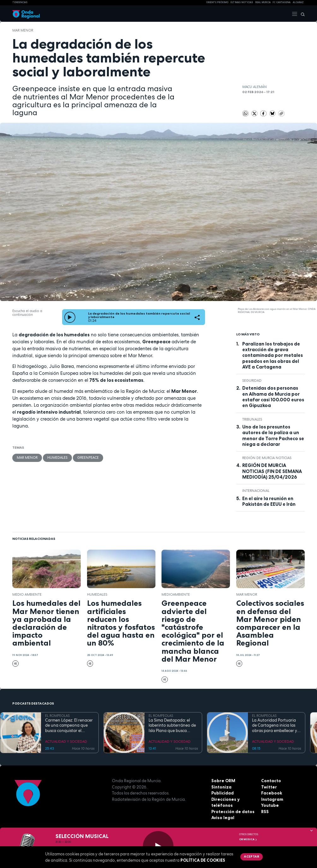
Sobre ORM (223, 781)
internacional (256, 491)
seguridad (252, 381)
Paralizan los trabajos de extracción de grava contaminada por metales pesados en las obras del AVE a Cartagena (273, 355)
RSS (265, 812)
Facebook (272, 793)
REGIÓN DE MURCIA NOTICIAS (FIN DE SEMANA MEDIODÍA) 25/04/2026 (272, 471)
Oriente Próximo (217, 2)
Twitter (269, 787)
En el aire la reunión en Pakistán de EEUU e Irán (269, 501)
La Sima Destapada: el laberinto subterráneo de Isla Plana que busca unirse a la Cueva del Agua (172, 726)
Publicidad (223, 793)
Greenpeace (88, 458)
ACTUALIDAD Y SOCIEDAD (66, 741)
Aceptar (252, 856)
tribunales (252, 419)
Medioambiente (176, 594)
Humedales (57, 458)
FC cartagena (282, 2)
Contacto (271, 781)
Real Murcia (263, 2)
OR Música (248, 839)
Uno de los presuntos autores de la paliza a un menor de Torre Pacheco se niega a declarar (273, 436)
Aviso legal (223, 818)
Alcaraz (298, 2)
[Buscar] (301, 14)
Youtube (270, 805)
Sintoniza (221, 787)
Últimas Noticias (242, 2)
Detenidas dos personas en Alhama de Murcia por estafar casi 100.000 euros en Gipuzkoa (273, 397)
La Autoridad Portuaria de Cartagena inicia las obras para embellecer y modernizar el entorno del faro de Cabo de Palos (276, 726)
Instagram (272, 799)
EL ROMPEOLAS (57, 716)
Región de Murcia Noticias (267, 458)
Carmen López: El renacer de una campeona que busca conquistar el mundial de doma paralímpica (69, 726)
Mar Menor (23, 30)
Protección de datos (233, 812)
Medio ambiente (27, 594)
